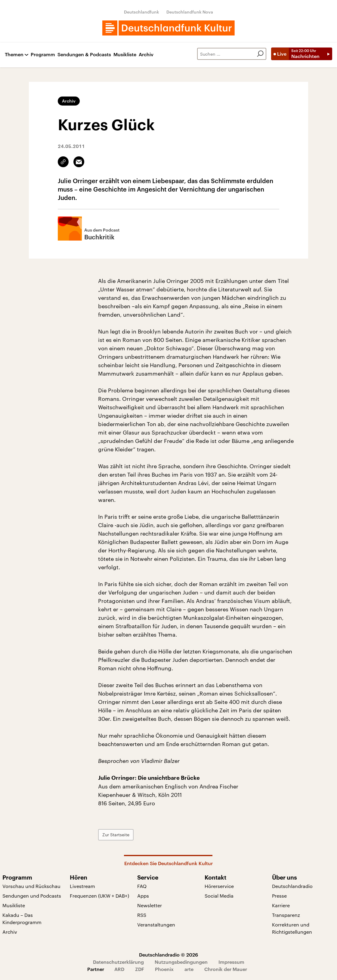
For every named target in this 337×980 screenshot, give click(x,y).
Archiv (146, 55)
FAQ (142, 886)
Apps (143, 896)
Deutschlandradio (292, 886)
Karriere (281, 905)
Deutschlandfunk (142, 12)
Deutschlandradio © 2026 (168, 955)
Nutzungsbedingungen (181, 962)
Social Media (219, 896)
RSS (142, 915)
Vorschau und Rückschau (31, 886)
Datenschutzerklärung (118, 962)
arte (189, 969)
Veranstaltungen (156, 925)
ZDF (140, 969)
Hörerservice (219, 886)
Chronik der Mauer (226, 969)
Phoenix (164, 969)
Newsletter (150, 905)
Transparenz (286, 915)
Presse (279, 896)
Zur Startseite (116, 835)
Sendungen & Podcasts (84, 55)
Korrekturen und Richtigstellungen (292, 928)
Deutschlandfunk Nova (190, 12)
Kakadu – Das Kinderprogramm (22, 919)
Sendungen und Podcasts (32, 896)
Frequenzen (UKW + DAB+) (99, 896)
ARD (119, 969)
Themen (14, 55)
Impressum (231, 962)
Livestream (82, 886)
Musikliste (125, 55)
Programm (43, 55)
